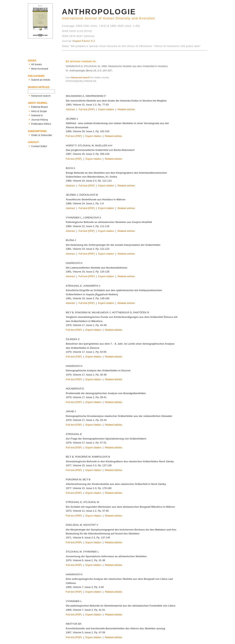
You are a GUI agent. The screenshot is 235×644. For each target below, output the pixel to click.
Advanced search (80, 77)
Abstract (70, 109)
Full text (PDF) (87, 109)
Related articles (126, 109)
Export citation (106, 109)
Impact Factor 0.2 (84, 41)
